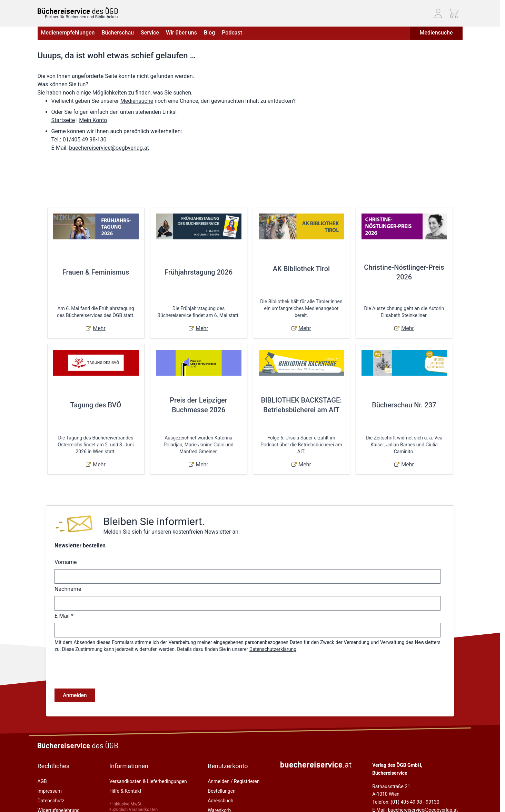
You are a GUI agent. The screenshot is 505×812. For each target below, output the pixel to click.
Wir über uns (181, 33)
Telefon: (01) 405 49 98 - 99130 (406, 774)
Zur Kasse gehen (226, 792)
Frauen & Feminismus (96, 272)
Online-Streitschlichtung (63, 792)
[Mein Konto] (438, 13)
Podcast (232, 33)
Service (150, 33)
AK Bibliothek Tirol (301, 269)
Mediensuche (436, 33)
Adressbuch (220, 773)
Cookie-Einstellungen (60, 802)
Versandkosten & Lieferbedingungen (148, 754)
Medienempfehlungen (68, 33)
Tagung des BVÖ (96, 405)
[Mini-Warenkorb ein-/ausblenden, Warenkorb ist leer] (454, 13)
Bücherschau (117, 33)
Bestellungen (222, 763)
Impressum (50, 763)
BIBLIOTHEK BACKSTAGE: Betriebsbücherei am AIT (301, 405)
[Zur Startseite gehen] (78, 11)
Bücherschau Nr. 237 (404, 405)
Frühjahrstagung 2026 (199, 272)
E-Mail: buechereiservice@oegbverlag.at (415, 782)
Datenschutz (51, 773)
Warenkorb (219, 783)
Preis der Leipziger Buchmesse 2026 (199, 405)
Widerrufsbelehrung (59, 783)
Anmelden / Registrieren (234, 754)
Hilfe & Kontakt (125, 763)
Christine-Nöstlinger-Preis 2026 (404, 272)
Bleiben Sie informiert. (154, 521)
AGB (42, 754)
